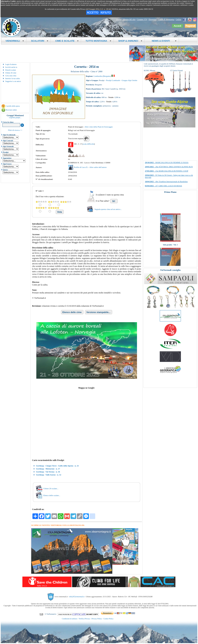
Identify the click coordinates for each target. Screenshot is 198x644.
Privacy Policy (97, 619)
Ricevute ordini (11, 110)
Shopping (153, 19)
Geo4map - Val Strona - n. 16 (48, 472)
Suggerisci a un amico (13, 81)
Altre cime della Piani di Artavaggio (99, 127)
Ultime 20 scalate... (51, 488)
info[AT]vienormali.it (77, 597)
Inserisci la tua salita (13, 78)
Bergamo (107, 76)
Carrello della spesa (13, 106)
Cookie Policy (108, 619)
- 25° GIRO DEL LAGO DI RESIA (163, 186)
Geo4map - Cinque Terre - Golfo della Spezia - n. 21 (57, 466)
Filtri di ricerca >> (15, 130)
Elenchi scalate (11, 70)
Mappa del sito (129, 19)
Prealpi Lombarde (113, 80)
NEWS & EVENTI (163, 41)
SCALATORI (40, 41)
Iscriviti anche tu (11, 67)
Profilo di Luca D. (81, 167)
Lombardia (98, 76)
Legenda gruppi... (15, 117)
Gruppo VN (142, 19)
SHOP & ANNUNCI (130, 41)
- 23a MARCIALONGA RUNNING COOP (167, 171)
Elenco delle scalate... (52, 495)
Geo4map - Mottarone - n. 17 (48, 469)
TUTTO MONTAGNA (98, 41)
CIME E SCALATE (67, 41)
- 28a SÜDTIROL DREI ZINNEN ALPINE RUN (169, 167)
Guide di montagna (166, 19)
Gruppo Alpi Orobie (130, 80)
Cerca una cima (11, 76)
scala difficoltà (88, 144)
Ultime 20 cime (11, 73)
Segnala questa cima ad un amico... (108, 209)
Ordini (179, 19)
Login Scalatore (11, 64)
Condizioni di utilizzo (70, 619)
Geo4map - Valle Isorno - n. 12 (49, 475)
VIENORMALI (15, 41)
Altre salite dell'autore (98, 167)
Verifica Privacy (84, 619)
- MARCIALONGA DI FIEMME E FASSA (167, 162)
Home (119, 19)
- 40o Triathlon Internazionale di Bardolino (166, 181)
